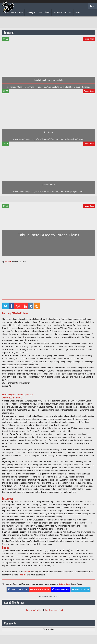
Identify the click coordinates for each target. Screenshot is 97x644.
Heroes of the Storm (62, 12)
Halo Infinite (44, 12)
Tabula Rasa (64, 584)
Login (93, 6)
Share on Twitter (81, 589)
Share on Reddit (61, 589)
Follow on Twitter (34, 610)
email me (23, 575)
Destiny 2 (31, 12)
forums (27, 572)
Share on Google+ (40, 589)
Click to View (49, 629)
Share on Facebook (18, 589)
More (78, 12)
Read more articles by (55, 610)
